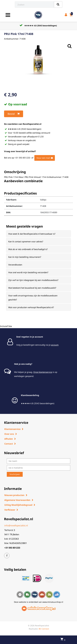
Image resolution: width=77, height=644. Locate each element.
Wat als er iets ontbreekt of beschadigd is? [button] (28, 249)
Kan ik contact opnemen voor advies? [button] (26, 241)
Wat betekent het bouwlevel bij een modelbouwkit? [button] (32, 288)
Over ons (9, 434)
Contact (9, 444)
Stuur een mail (45, 158)
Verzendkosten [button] (15, 265)
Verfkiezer (10, 510)
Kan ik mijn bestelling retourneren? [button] (25, 257)
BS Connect (44, 629)
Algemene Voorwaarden (17, 500)
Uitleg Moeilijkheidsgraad (18, 505)
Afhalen (9, 439)
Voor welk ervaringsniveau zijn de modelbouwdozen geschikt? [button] (33, 298)
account (55, 345)
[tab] (38, 234)
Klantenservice (12, 429)
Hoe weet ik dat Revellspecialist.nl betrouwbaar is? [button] (32, 234)
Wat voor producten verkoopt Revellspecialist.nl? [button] (31, 307)
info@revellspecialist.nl (16, 525)
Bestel (14, 114)
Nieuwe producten (14, 495)
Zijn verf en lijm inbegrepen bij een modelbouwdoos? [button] (33, 280)
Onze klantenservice (43, 372)
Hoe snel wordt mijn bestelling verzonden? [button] (28, 272)
